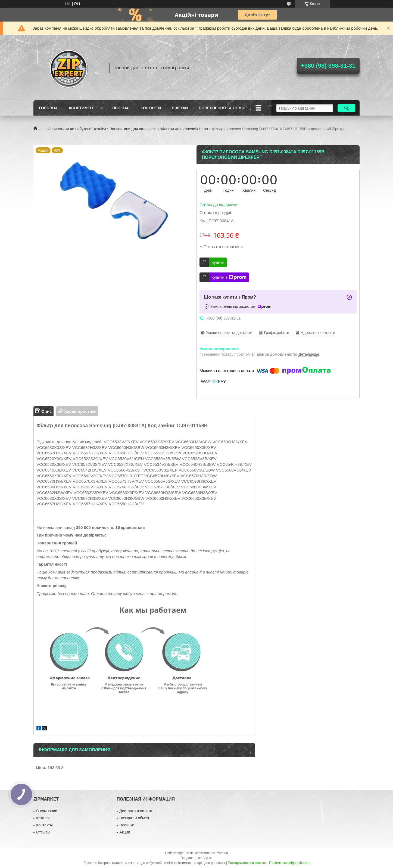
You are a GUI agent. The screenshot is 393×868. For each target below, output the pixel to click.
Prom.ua (222, 853)
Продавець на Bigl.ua (196, 858)
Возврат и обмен (134, 818)
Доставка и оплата (136, 811)
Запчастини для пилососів (133, 129)
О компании (47, 811)
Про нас (121, 108)
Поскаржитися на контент (247, 863)
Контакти (151, 108)
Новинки (127, 825)
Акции (125, 832)
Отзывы (43, 832)
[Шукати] (346, 108)
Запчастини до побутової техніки (77, 129)
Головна (48, 108)
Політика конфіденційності (289, 863)
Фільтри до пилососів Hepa (184, 129)
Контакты (44, 825)
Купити (218, 262)
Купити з (229, 277)
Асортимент (82, 108)
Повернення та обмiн (222, 108)
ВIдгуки (180, 108)
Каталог (43, 818)
